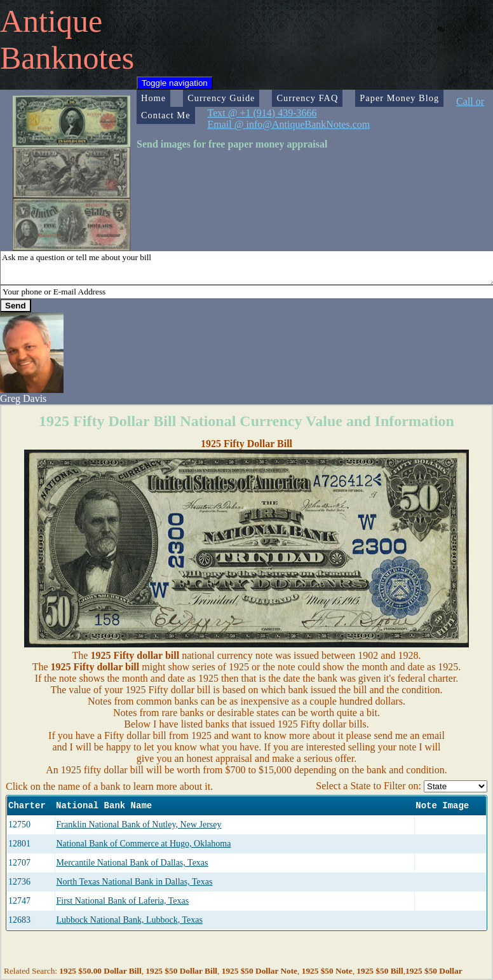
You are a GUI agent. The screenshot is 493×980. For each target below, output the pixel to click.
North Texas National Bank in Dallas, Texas (135, 882)
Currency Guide (221, 98)
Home (153, 98)
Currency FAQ (307, 98)
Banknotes (67, 58)
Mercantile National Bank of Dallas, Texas (132, 863)
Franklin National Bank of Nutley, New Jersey (139, 825)
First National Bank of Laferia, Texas (123, 901)
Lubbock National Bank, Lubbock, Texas (130, 920)
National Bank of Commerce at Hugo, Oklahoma (144, 844)
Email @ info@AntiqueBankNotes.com (289, 124)
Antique (51, 21)
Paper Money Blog (399, 98)
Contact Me (166, 115)
